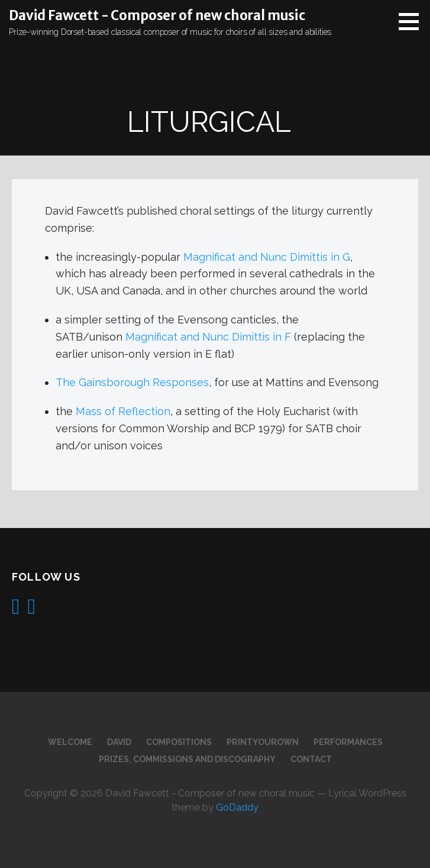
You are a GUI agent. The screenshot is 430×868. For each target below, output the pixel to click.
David (119, 742)
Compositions (179, 742)
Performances (348, 742)
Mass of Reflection (123, 411)
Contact (311, 759)
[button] (413, 21)
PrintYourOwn (263, 742)
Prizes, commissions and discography (187, 759)
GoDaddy (237, 807)
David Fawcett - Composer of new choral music (157, 15)
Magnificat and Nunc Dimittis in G (267, 257)
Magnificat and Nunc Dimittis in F (208, 337)
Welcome (70, 742)
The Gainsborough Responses (132, 382)
